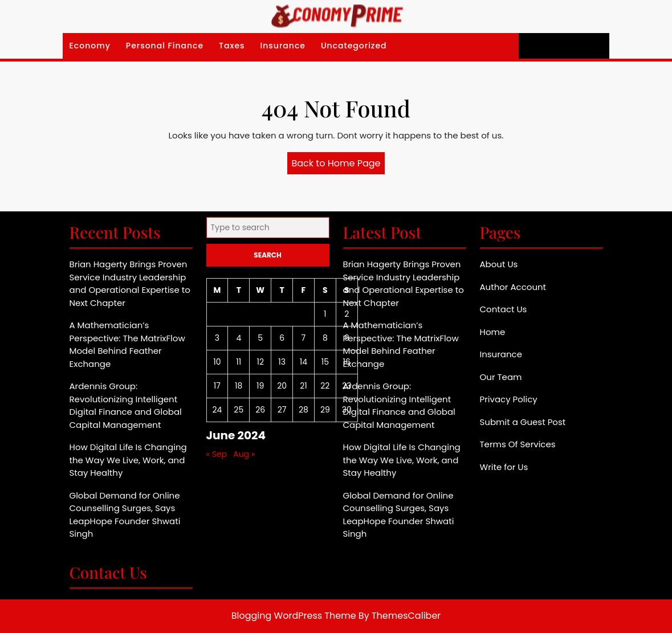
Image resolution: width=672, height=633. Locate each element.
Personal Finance (165, 46)
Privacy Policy (509, 399)
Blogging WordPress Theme (294, 616)
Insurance (283, 46)
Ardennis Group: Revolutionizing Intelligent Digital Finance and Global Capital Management (126, 405)
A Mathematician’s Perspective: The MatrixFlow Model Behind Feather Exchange (127, 344)
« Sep (217, 454)
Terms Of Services (518, 444)
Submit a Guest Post (523, 422)
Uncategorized (354, 46)
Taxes (232, 46)
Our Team (501, 377)
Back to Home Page (339, 165)
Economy (90, 46)
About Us (499, 264)
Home (493, 332)
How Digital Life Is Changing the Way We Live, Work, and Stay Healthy (128, 460)
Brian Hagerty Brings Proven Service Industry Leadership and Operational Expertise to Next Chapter (130, 283)
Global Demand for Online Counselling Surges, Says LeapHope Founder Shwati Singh (125, 515)
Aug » (244, 454)
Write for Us (504, 467)
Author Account (513, 287)
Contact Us (504, 309)
